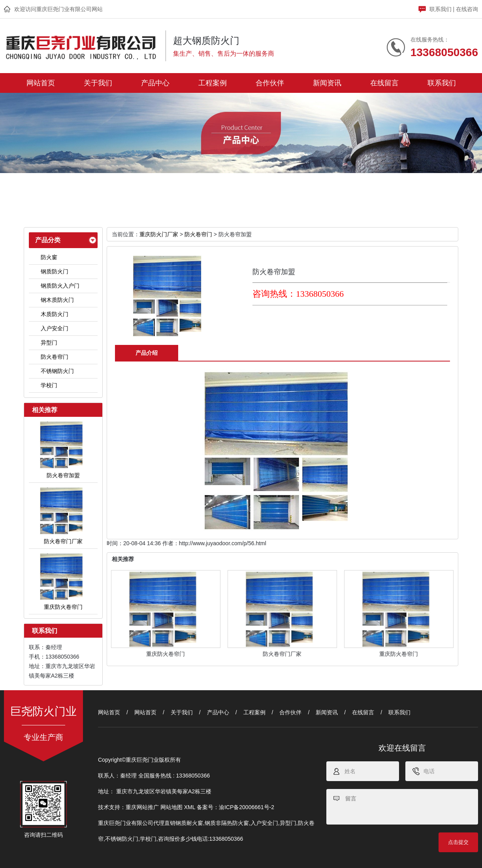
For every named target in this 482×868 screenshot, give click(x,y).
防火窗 (49, 257)
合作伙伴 (270, 83)
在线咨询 (467, 9)
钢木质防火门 (57, 300)
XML (190, 807)
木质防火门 (55, 314)
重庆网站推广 (142, 807)
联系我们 (441, 9)
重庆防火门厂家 (159, 234)
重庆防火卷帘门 (166, 654)
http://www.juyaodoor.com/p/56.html (223, 543)
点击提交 (458, 842)
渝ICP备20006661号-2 (247, 807)
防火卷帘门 (55, 357)
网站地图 (171, 807)
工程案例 (213, 83)
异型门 (49, 343)
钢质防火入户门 (60, 286)
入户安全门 (55, 328)
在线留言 (384, 83)
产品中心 (155, 83)
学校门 (49, 385)
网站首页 (41, 83)
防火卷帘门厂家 (282, 654)
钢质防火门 (55, 271)
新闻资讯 (327, 83)
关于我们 (98, 83)
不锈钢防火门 (57, 371)
